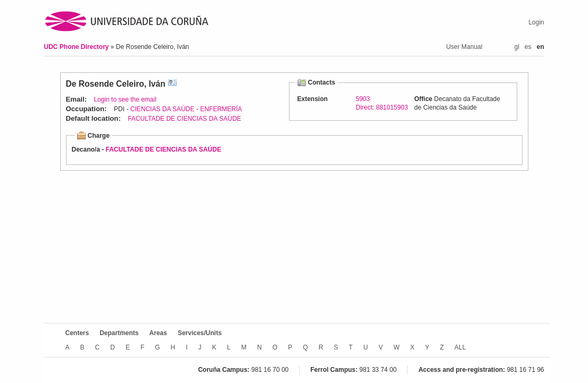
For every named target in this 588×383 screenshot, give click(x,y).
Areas (158, 333)
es (528, 47)
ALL (460, 347)
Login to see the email (125, 99)
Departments (119, 333)
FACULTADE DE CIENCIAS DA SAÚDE (184, 119)
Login (536, 22)
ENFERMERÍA (221, 109)
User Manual (464, 47)
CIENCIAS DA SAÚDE (163, 109)
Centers (77, 333)
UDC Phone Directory (77, 47)
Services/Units (200, 333)
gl (516, 47)
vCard (172, 84)
